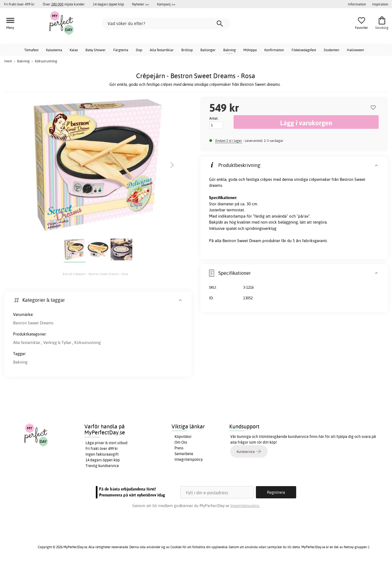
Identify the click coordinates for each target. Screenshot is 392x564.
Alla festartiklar (162, 50)
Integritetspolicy (189, 459)
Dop (139, 50)
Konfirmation (274, 50)
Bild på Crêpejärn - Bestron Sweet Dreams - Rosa (95, 274)
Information (357, 4)
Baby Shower (96, 50)
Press (179, 448)
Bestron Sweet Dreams (33, 323)
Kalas (74, 50)
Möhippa (250, 50)
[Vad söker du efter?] (166, 23)
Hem (8, 61)
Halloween (355, 50)
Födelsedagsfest (304, 50)
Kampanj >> (166, 4)
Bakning (229, 50)
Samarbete (184, 454)
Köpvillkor (183, 437)
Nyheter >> (140, 4)
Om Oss (181, 442)
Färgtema (121, 50)
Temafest (31, 50)
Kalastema (54, 50)
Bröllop (187, 50)
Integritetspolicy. (245, 506)
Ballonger (208, 50)
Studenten (331, 50)
